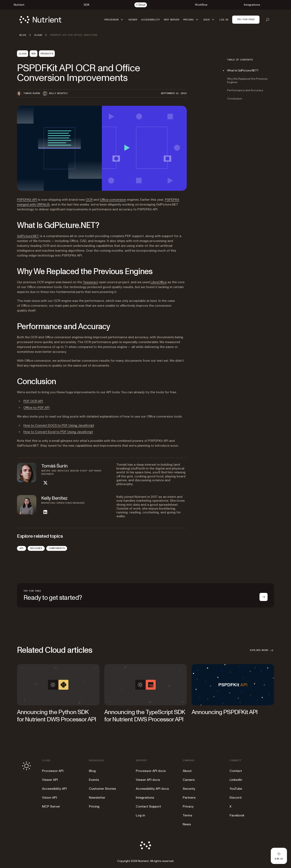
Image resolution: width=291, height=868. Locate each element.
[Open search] (268, 20)
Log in (140, 815)
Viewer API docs (148, 780)
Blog (92, 771)
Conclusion (235, 99)
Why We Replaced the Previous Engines (247, 81)
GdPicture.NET (28, 236)
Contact (236, 771)
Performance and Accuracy (245, 90)
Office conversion (113, 200)
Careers (189, 780)
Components (57, 548)
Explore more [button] (262, 650)
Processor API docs (151, 771)
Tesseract (90, 282)
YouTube (236, 789)
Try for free (246, 19)
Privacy (188, 807)
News (187, 824)
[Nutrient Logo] (40, 20)
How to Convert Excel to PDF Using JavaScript (58, 432)
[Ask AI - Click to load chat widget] (279, 856)
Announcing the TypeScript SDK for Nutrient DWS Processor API (145, 716)
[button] (114, 20)
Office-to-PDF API (36, 408)
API (22, 548)
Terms (187, 815)
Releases (36, 548)
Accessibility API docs (152, 789)
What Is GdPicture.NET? (243, 70)
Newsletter (97, 798)
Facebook (237, 815)
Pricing (94, 807)
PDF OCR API (33, 401)
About (187, 771)
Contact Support (148, 807)
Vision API (50, 798)
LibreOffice (159, 282)
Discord (236, 798)
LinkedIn (236, 780)
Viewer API (50, 780)
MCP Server (51, 807)
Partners (189, 798)
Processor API (53, 771)
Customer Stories (102, 789)
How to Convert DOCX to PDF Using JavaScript (59, 425)
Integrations (145, 798)
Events (94, 780)
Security (189, 789)
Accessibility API (54, 789)
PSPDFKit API (27, 200)
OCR (89, 200)
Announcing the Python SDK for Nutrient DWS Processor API (56, 716)
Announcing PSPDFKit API (225, 712)
